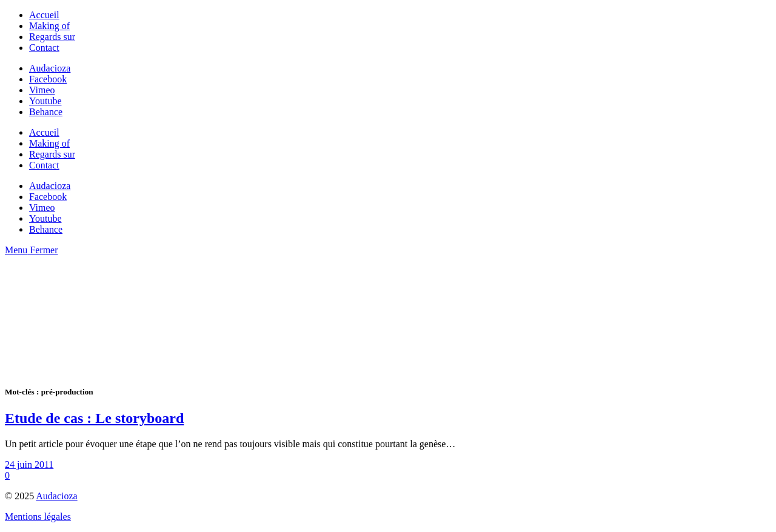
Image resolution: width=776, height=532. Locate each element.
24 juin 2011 (29, 464)
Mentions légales (38, 517)
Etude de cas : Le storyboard (94, 418)
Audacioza (56, 496)
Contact (44, 48)
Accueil (44, 15)
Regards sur (52, 37)
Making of (49, 26)
